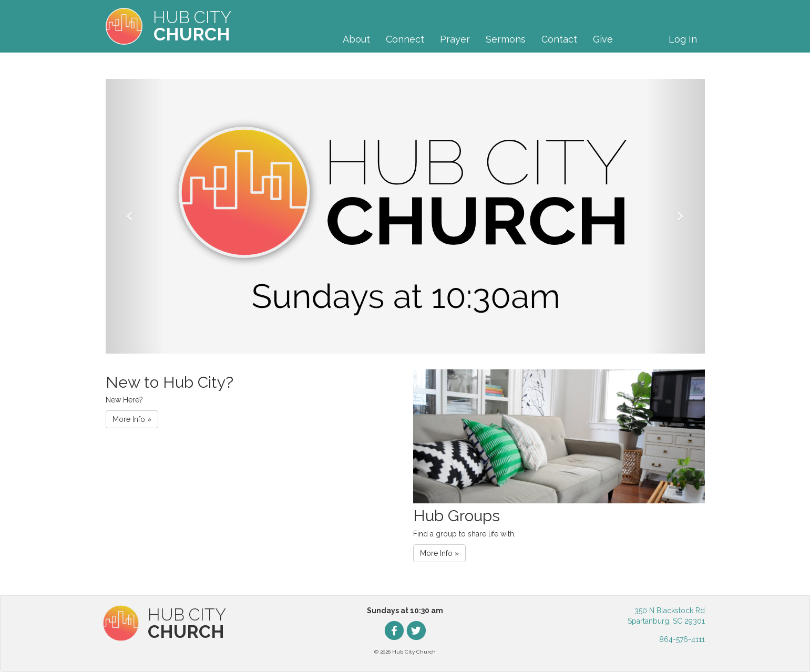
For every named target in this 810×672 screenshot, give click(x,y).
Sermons (506, 39)
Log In (683, 39)
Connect (405, 39)
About (356, 39)
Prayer (455, 39)
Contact (559, 39)
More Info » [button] (132, 419)
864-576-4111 (682, 639)
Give (603, 39)
